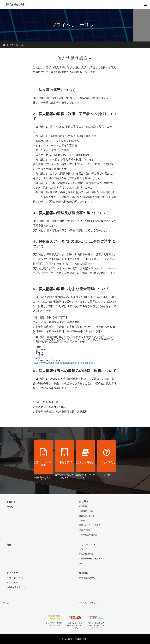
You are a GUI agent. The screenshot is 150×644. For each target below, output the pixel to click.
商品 (9, 545)
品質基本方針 (85, 530)
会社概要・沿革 (86, 511)
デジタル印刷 (12, 582)
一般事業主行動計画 (88, 535)
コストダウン (85, 549)
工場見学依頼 (65, 456)
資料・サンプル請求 (43, 457)
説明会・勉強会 (86, 456)
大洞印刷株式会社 (81, 639)
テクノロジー (13, 573)
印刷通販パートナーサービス (92, 559)
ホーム (6, 603)
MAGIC (82, 563)
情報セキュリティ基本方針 (91, 525)
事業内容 (11, 502)
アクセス (83, 521)
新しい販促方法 (86, 554)
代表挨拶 (83, 506)
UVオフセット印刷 (15, 578)
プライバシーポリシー (88, 603)
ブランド (11, 507)
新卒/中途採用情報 (87, 578)
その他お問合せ (107, 456)
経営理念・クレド (87, 516)
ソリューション (87, 544)
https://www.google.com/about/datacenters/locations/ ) (64, 363)
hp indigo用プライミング (17, 587)
